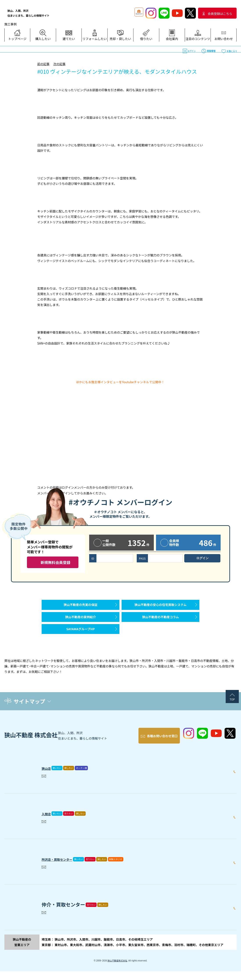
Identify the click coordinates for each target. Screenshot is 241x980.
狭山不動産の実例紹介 (81, 623)
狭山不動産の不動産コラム (161, 623)
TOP (232, 712)
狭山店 (49, 776)
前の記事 (43, 64)
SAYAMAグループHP (80, 640)
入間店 (49, 821)
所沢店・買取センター (66, 867)
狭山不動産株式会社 (117, 969)
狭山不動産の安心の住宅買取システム (161, 607)
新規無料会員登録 (55, 562)
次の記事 (59, 64)
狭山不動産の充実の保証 (81, 607)
